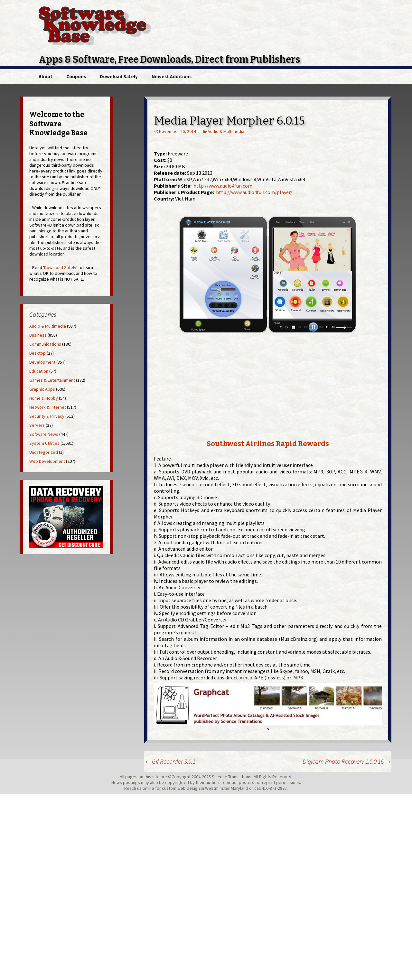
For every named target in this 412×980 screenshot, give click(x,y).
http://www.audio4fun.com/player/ (254, 192)
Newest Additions (172, 76)
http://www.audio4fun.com (223, 186)
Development (42, 362)
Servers (37, 425)
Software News (44, 434)
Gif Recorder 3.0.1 (170, 761)
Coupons (76, 76)
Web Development (47, 461)
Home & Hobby (44, 398)
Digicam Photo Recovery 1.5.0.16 (347, 761)
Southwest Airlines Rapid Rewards (268, 444)
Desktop (37, 353)
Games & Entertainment (52, 380)
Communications (45, 344)
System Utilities (44, 443)
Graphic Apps (42, 389)
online (148, 788)
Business (38, 335)
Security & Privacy (47, 416)
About (46, 76)
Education (39, 371)
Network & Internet (48, 407)
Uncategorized (44, 452)
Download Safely (119, 76)
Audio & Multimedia (226, 131)
